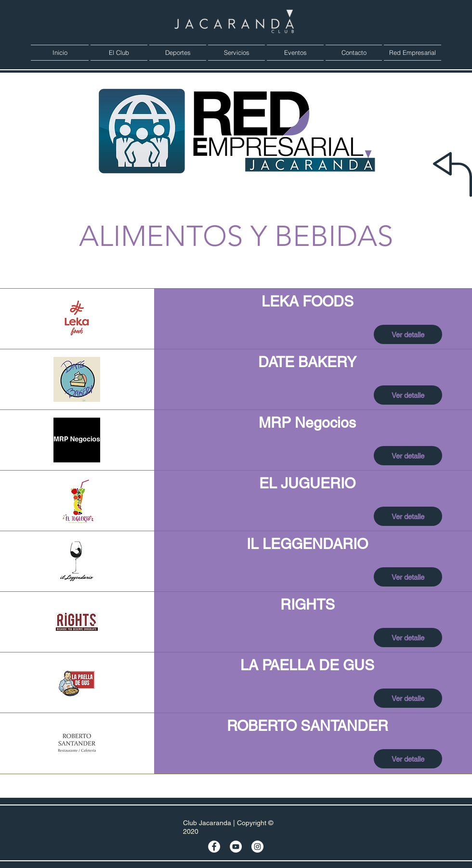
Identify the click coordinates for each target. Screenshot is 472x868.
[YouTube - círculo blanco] (236, 847)
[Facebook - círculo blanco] (214, 847)
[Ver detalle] (408, 334)
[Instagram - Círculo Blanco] (257, 847)
